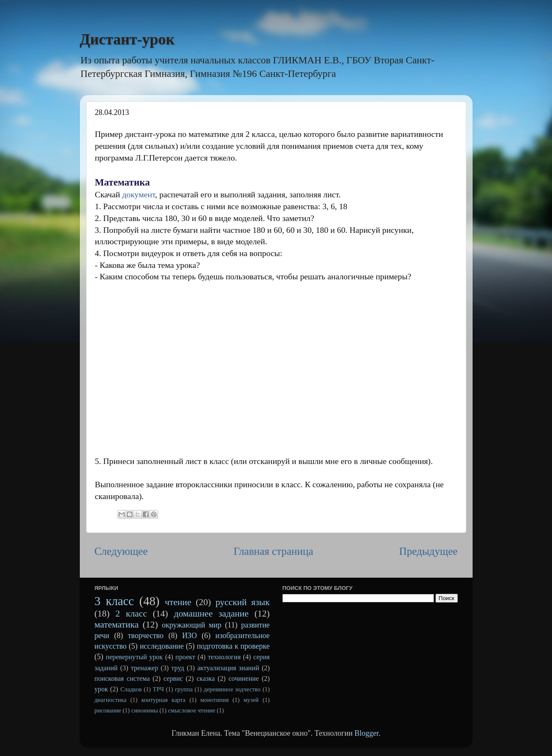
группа (184, 689)
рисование (108, 710)
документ (139, 194)
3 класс (114, 601)
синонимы (145, 710)
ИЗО (189, 636)
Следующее (121, 551)
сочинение (244, 679)
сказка (205, 679)
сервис (173, 679)
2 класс (131, 614)
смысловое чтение (192, 710)
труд (178, 668)
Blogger (366, 733)
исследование (162, 646)
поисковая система (122, 679)
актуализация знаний (228, 668)
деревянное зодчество (232, 689)
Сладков (131, 689)
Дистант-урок (127, 39)
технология (224, 657)
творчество (146, 636)
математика (117, 625)
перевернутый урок (134, 657)
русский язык (242, 602)
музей (251, 700)
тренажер (145, 668)
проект (185, 657)
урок (101, 689)
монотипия (214, 700)
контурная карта (164, 700)
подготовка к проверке (233, 646)
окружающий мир (192, 625)
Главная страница (273, 551)
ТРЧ (158, 689)
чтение (178, 602)
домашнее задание (211, 614)
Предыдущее (428, 551)
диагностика (111, 700)
